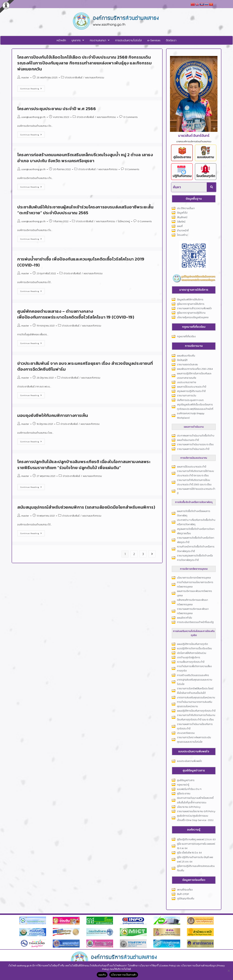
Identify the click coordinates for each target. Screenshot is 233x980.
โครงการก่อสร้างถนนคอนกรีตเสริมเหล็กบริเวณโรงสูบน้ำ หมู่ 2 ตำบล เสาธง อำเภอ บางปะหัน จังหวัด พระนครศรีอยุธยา (85, 158)
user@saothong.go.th (33, 117)
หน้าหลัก (62, 40)
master (25, 77)
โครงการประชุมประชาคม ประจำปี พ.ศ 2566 (57, 108)
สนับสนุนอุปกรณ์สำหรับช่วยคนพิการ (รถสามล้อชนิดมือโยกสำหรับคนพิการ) (86, 507)
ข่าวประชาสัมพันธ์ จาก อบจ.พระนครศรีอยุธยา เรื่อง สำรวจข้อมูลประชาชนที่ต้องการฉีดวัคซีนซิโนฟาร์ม (85, 366)
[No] (229, 971)
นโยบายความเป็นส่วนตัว (124, 975)
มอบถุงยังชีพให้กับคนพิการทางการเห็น (53, 415)
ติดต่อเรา (170, 40)
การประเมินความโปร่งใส (128, 40)
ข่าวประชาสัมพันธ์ (74, 77)
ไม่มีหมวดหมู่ (124, 221)
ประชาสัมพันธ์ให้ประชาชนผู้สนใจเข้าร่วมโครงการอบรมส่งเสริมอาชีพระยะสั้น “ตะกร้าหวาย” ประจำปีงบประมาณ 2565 (85, 210)
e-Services (153, 40)
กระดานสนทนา (100, 40)
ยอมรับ (102, 975)
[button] (78, 40)
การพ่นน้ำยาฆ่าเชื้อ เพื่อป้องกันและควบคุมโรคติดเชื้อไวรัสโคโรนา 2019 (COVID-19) (81, 262)
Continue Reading (33, 88)
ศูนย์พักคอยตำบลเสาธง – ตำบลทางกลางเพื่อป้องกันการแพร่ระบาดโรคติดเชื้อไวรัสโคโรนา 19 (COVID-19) (76, 314)
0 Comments (131, 117)
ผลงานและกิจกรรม (95, 77)
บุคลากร (78, 40)
